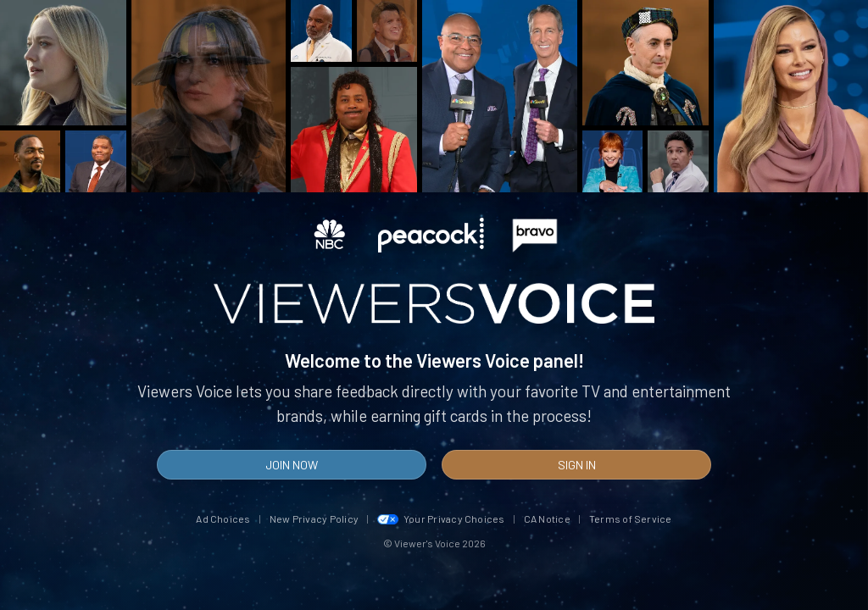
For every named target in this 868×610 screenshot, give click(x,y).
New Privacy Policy (314, 518)
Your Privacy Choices (441, 518)
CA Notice (547, 518)
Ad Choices (223, 518)
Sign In (577, 465)
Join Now (292, 465)
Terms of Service (631, 518)
